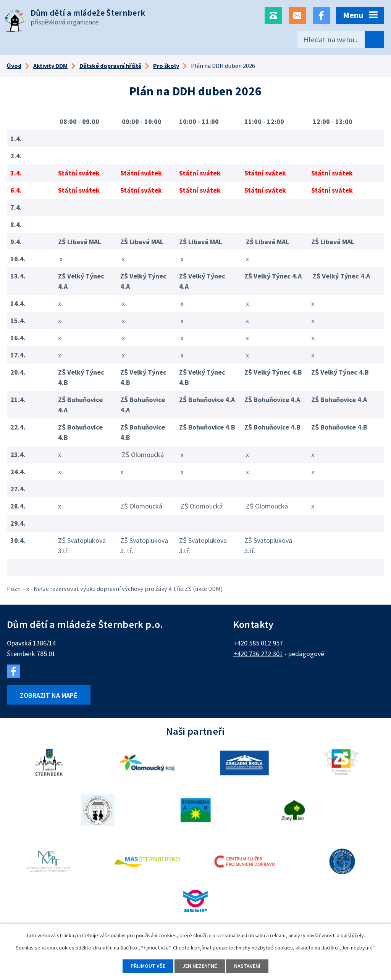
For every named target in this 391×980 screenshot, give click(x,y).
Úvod (14, 66)
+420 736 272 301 (258, 654)
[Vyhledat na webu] (341, 39)
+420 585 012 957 (258, 643)
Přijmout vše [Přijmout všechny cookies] (148, 966)
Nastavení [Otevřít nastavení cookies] (247, 966)
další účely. (353, 935)
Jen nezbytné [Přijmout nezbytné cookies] (200, 966)
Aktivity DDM (50, 66)
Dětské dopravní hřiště (110, 66)
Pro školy (166, 66)
